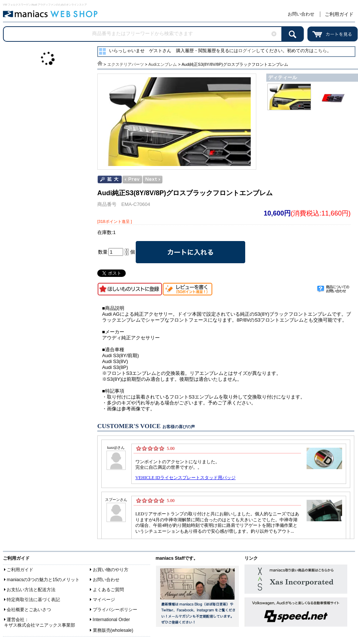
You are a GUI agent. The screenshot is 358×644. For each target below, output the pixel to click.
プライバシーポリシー (115, 610)
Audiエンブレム (163, 64)
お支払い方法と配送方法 (31, 590)
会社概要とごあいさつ (29, 610)
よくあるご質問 (108, 590)
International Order (112, 620)
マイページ (104, 600)
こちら (320, 51)
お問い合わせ (301, 14)
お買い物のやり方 (111, 570)
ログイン (247, 51)
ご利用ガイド (339, 14)
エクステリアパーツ (126, 64)
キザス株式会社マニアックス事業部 (40, 625)
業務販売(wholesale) (113, 630)
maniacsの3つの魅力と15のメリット (43, 580)
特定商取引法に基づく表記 (33, 600)
